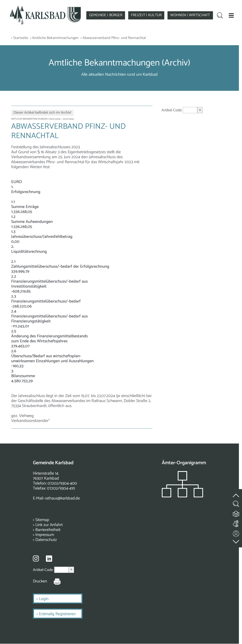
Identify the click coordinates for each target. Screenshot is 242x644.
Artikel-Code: (172, 110)
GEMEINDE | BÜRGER (106, 15)
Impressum (45, 535)
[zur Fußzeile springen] (236, 541)
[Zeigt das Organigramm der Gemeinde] (182, 496)
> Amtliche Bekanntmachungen (54, 38)
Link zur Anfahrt (49, 525)
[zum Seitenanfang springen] (236, 493)
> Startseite (20, 38)
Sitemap (42, 520)
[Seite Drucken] (54, 581)
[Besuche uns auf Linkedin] (49, 559)
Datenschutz (46, 540)
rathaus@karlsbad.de (62, 498)
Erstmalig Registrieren (57, 614)
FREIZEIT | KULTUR (146, 15)
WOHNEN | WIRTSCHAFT (190, 15)
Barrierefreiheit (48, 530)
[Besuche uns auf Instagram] (36, 558)
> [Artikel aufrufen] (200, 110)
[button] (231, 15)
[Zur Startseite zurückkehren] (45, 7)
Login (44, 599)
